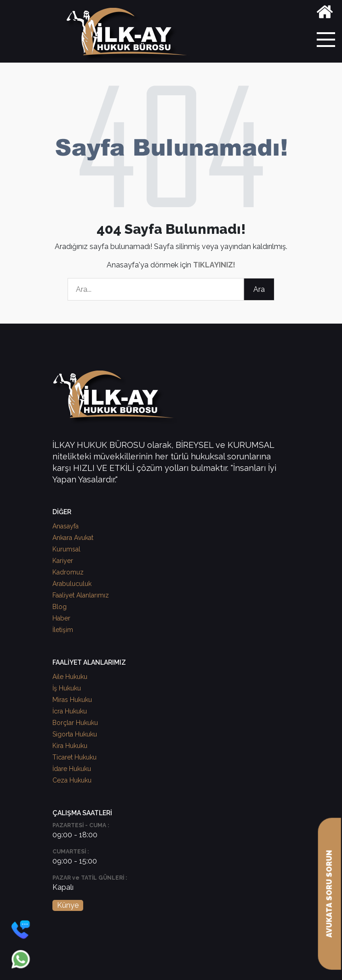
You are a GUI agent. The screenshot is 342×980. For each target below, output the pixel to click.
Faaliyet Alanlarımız (81, 595)
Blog (60, 607)
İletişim (63, 630)
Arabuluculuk (72, 584)
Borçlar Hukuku (75, 723)
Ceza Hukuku (72, 780)
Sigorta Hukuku (75, 734)
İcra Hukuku (70, 711)
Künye (68, 905)
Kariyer (63, 561)
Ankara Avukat (73, 538)
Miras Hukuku (72, 700)
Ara (259, 289)
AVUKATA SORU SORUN (329, 894)
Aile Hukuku (70, 677)
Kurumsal (66, 549)
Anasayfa (66, 526)
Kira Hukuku (70, 746)
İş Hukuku (67, 688)
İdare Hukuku (72, 769)
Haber (61, 618)
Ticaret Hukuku (74, 757)
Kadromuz (68, 572)
